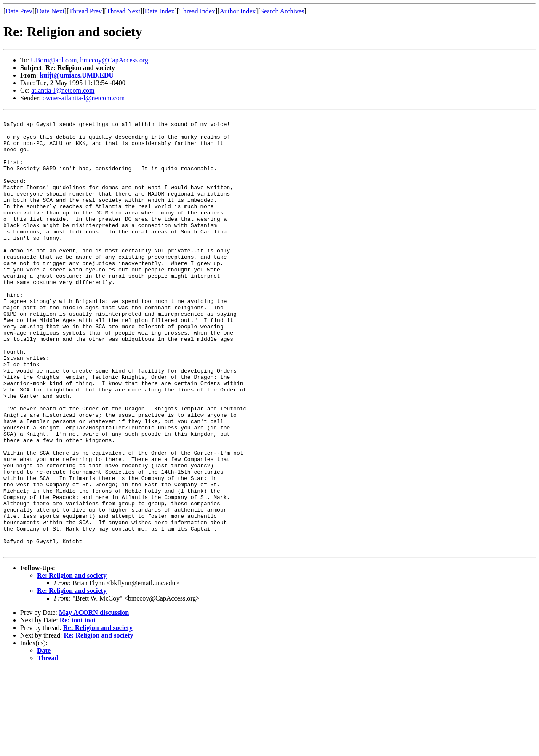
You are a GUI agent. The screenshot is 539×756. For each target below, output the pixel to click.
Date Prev (19, 11)
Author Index (238, 11)
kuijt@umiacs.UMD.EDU (77, 75)
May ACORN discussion (94, 700)
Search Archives (282, 11)
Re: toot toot (78, 707)
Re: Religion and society (72, 663)
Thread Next (123, 11)
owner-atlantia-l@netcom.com (84, 98)
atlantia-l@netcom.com (63, 90)
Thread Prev (85, 11)
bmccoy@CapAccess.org (115, 60)
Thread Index (197, 11)
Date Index (160, 11)
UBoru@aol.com (54, 60)
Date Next (51, 11)
